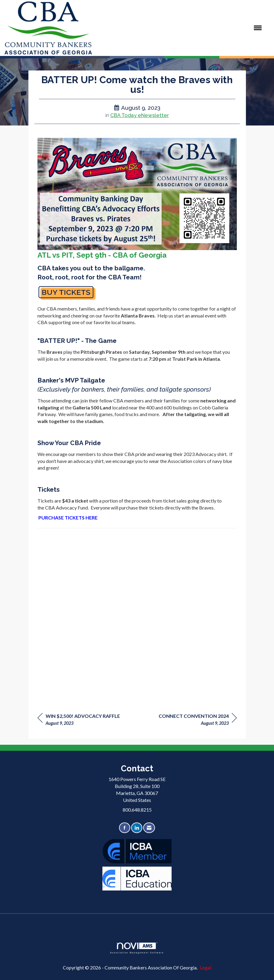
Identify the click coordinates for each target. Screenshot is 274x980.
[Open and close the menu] (180, 28)
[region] (198, 720)
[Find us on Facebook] (125, 828)
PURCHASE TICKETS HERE (68, 518)
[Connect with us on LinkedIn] (137, 828)
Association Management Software (137, 948)
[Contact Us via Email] (149, 828)
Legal (206, 967)
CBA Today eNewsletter (140, 115)
